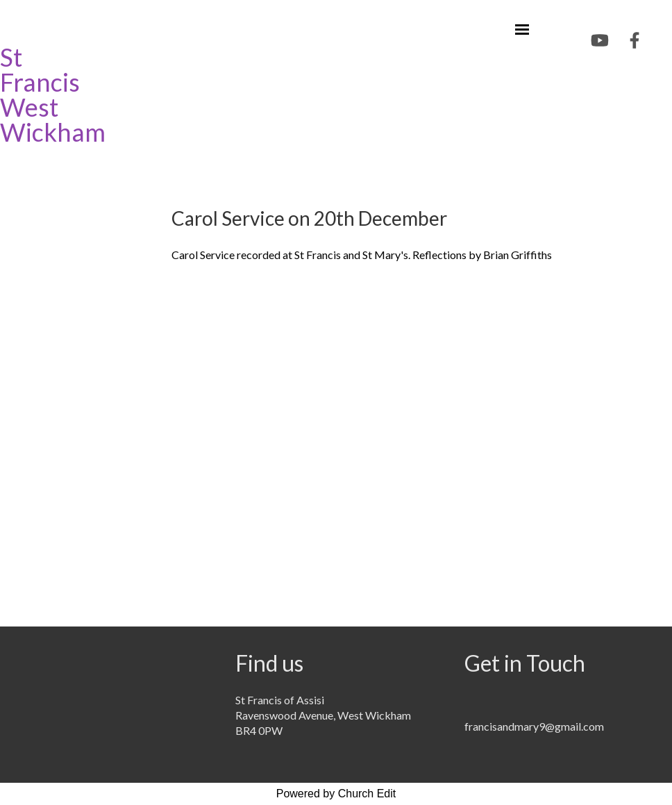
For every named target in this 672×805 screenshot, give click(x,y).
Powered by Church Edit (336, 794)
